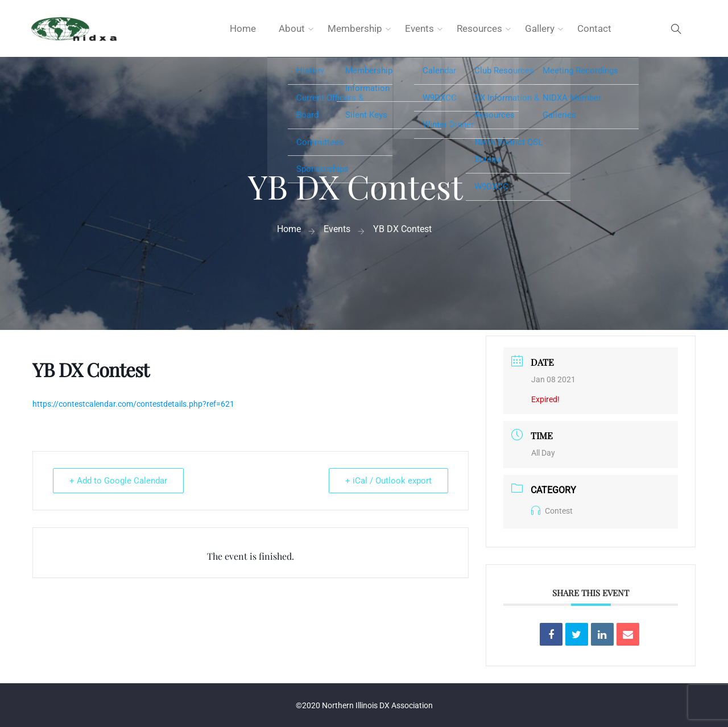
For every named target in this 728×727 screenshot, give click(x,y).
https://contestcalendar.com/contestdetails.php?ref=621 (133, 404)
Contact (594, 28)
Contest (552, 511)
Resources (479, 28)
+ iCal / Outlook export (388, 481)
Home (243, 28)
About (292, 28)
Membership (355, 28)
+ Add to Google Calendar (118, 481)
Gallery (540, 28)
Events (419, 28)
